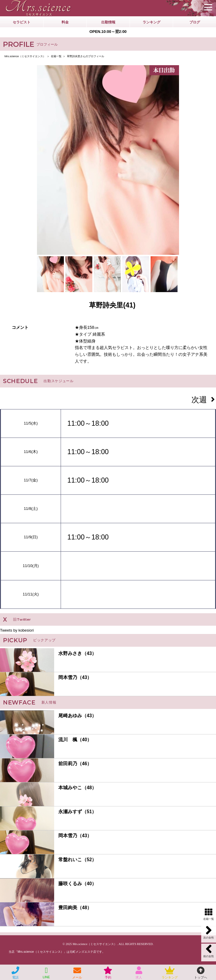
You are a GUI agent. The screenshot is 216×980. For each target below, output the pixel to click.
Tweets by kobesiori (17, 630)
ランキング (151, 22)
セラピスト (22, 22)
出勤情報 (108, 22)
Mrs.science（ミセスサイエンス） (95, 944)
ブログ (195, 22)
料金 (65, 22)
